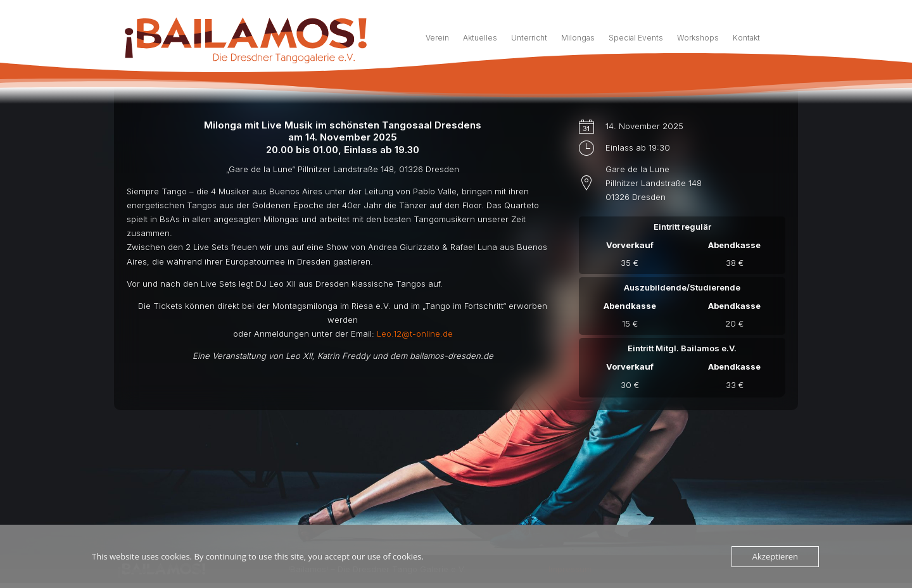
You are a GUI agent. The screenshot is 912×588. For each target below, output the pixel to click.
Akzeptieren (775, 556)
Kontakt (746, 38)
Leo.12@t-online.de (415, 411)
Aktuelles (480, 38)
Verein (437, 38)
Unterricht (529, 38)
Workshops (698, 38)
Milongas (578, 38)
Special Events (636, 38)
